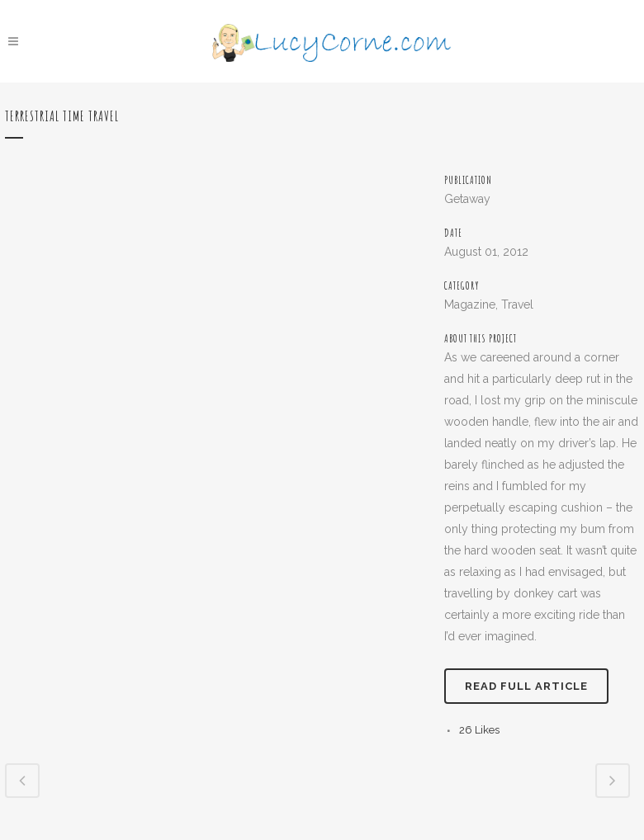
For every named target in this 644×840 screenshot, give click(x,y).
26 (479, 730)
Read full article (526, 686)
